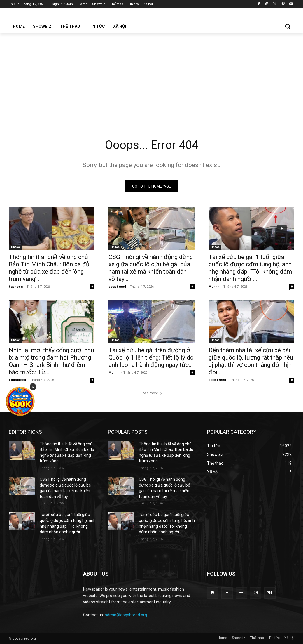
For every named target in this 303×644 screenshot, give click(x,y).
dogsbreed (117, 287)
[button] (288, 26)
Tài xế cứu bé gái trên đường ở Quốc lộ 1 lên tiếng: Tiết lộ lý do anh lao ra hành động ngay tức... (151, 358)
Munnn (214, 287)
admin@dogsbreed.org (126, 615)
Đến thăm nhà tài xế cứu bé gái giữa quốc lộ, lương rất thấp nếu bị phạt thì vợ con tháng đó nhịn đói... (251, 361)
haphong (16, 287)
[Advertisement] (151, 77)
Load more (151, 393)
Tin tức (15, 247)
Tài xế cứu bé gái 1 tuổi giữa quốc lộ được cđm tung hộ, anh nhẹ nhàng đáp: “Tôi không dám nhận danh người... (250, 268)
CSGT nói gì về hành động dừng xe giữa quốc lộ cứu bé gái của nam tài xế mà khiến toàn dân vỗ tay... (151, 268)
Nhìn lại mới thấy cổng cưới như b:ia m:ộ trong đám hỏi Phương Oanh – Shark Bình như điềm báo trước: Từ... (52, 361)
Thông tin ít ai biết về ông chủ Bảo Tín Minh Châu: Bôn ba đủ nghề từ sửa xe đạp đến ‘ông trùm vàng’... (49, 268)
